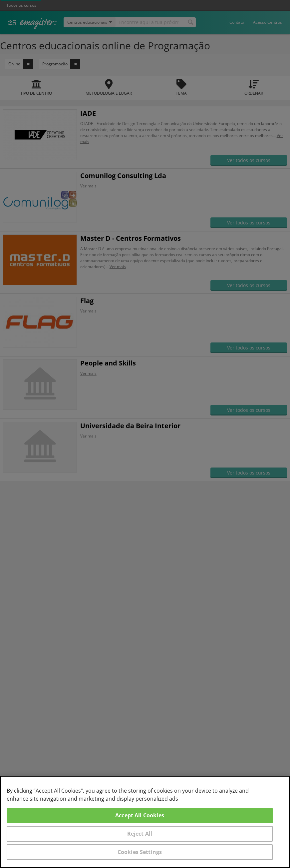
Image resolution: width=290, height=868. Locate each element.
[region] (145, 822)
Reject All (140, 834)
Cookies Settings (140, 852)
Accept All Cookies (140, 815)
